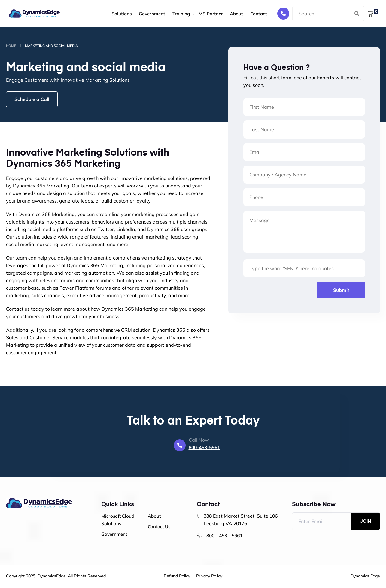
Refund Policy (177, 577)
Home (11, 46)
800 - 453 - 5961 (226, 536)
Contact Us (159, 527)
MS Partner (203, 14)
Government (147, 14)
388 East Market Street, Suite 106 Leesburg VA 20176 (242, 520)
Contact (247, 14)
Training (174, 14)
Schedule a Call (33, 99)
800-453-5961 (204, 448)
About (227, 14)
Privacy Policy (209, 577)
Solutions (118, 14)
